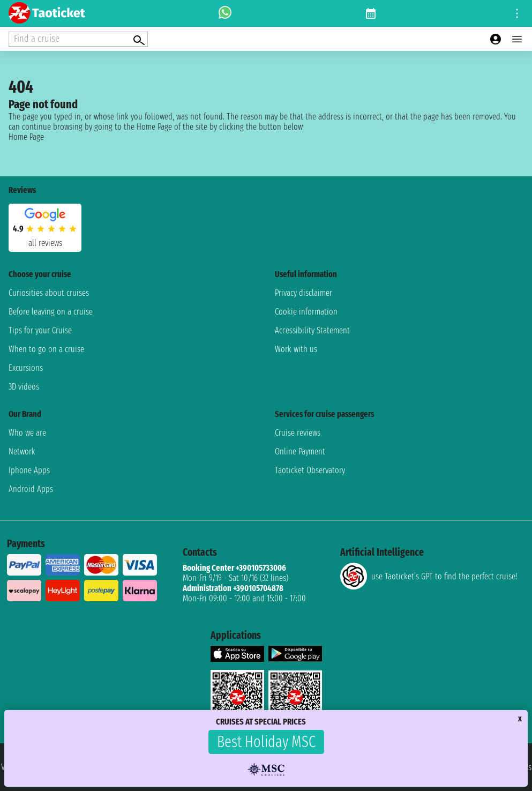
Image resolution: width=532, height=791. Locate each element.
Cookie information (306, 312)
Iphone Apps (29, 470)
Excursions (26, 368)
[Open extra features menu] (78, 39)
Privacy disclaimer (304, 293)
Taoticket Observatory (310, 470)
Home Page (26, 137)
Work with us (296, 349)
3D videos (24, 387)
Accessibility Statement (312, 330)
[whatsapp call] (225, 13)
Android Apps (31, 489)
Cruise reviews (298, 433)
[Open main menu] (517, 39)
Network (22, 452)
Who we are (27, 433)
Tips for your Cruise (40, 330)
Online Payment (300, 452)
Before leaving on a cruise (51, 312)
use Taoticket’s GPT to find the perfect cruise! (429, 576)
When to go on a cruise (46, 349)
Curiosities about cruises (49, 293)
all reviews (45, 243)
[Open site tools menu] (517, 13)
